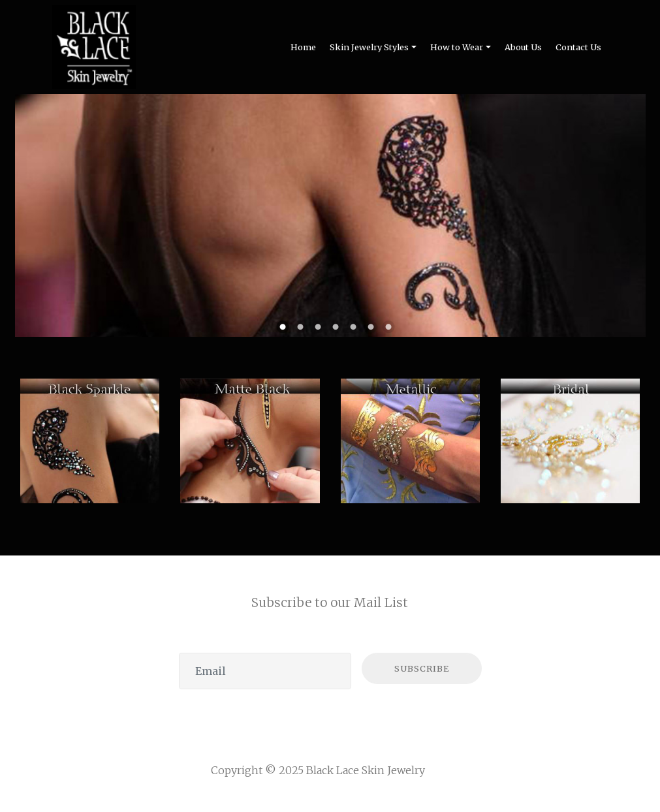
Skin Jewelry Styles (369, 47)
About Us (523, 47)
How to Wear (457, 47)
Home (303, 47)
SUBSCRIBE (422, 668)
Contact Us (578, 47)
